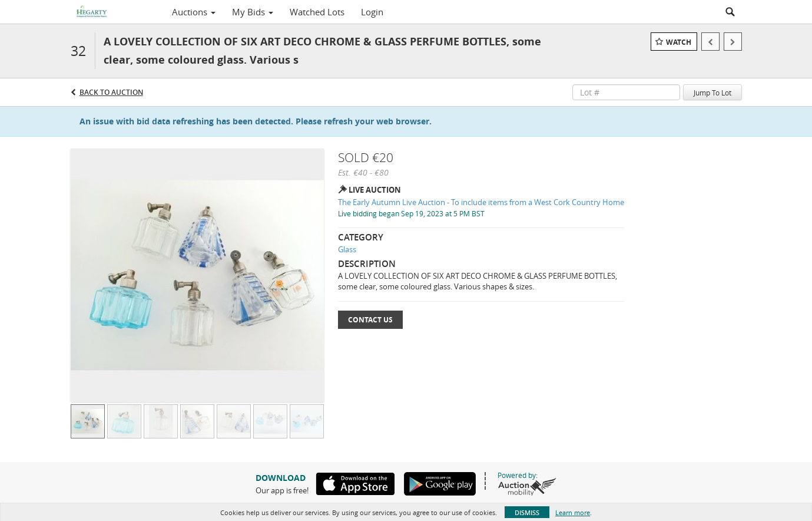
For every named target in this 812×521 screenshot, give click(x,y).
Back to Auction (111, 92)
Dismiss (527, 512)
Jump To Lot (712, 93)
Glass (347, 249)
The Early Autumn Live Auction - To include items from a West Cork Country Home (481, 202)
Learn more (573, 512)
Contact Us (370, 320)
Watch (679, 42)
